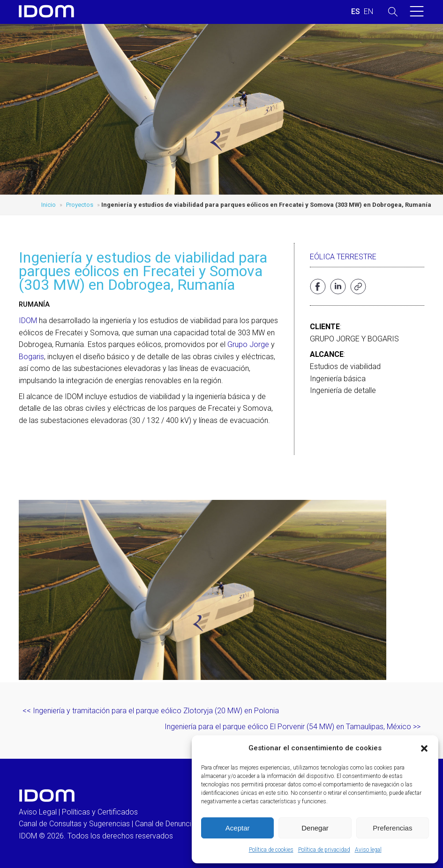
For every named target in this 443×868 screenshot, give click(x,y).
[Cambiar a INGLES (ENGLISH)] (368, 12)
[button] (424, 748)
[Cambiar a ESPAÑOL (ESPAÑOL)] (356, 12)
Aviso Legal (38, 812)
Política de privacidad (324, 850)
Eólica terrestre (343, 257)
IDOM (28, 321)
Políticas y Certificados (100, 812)
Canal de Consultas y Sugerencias (74, 824)
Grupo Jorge (248, 344)
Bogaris (31, 357)
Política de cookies (271, 850)
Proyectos (80, 205)
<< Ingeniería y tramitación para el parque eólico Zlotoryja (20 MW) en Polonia (151, 711)
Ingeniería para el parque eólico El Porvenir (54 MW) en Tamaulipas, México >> (293, 727)
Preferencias (392, 828)
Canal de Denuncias (167, 824)
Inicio (49, 205)
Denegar (315, 828)
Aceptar (238, 828)
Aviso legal (368, 850)
